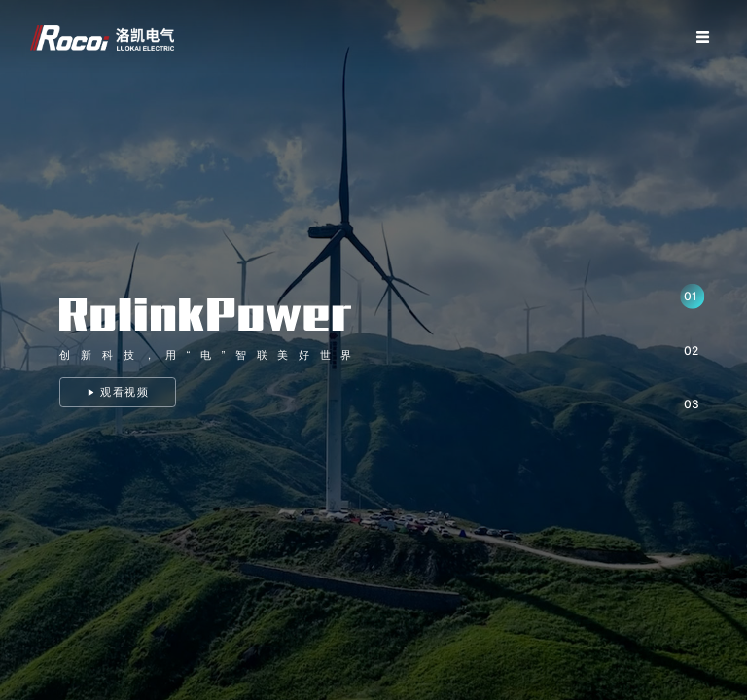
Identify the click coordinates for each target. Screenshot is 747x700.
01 (690, 296)
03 (692, 404)
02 (691, 350)
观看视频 (119, 392)
